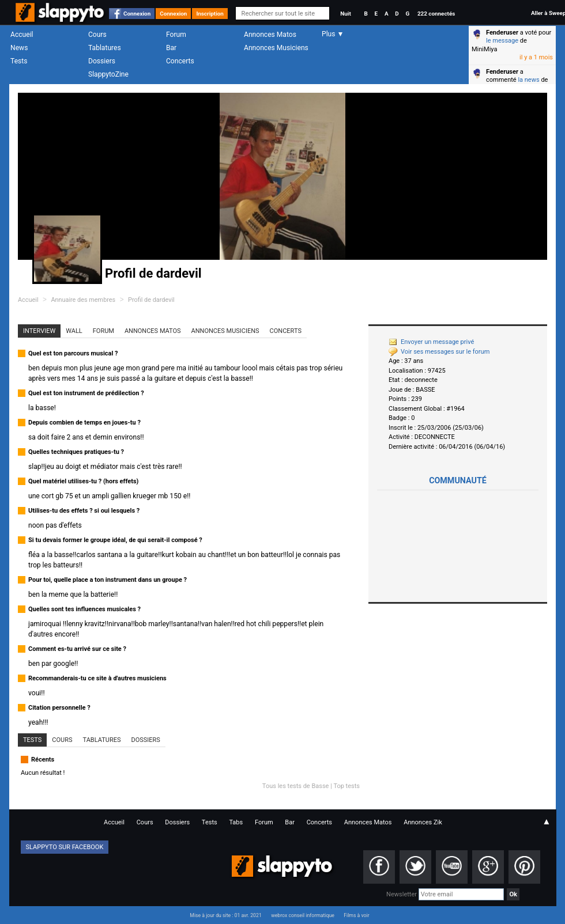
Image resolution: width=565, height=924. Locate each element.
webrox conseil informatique (303, 915)
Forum (176, 35)
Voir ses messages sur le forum (439, 352)
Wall (74, 331)
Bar (171, 48)
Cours (97, 35)
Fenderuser (502, 33)
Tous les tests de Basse (296, 786)
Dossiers (102, 61)
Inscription (210, 14)
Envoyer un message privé (431, 342)
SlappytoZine (108, 74)
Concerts (180, 61)
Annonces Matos (270, 35)
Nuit (345, 14)
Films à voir (356, 915)
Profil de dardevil (151, 300)
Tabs (236, 822)
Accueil (22, 35)
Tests (19, 61)
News (19, 48)
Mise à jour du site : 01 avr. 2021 (225, 915)
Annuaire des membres (83, 300)
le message (502, 41)
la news (528, 80)
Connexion (137, 14)
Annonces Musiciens (276, 48)
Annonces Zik (423, 822)
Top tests (346, 786)
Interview (39, 331)
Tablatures (105, 48)
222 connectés (436, 14)
